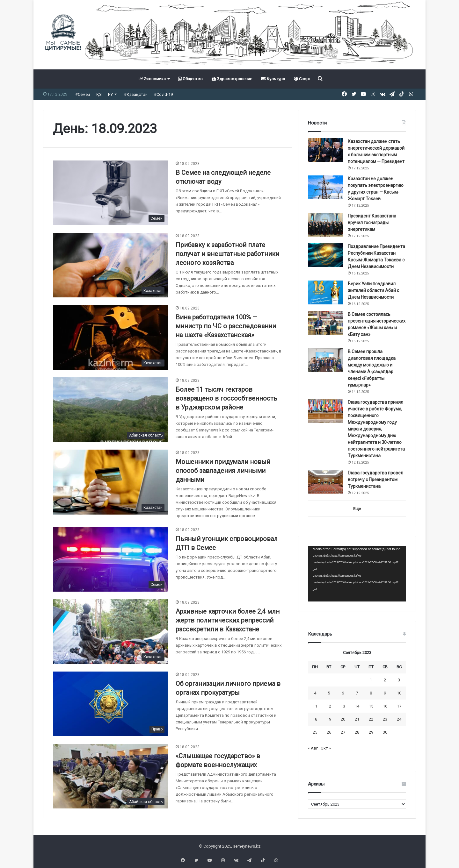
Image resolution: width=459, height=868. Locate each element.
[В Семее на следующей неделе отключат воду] (110, 193)
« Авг (313, 748)
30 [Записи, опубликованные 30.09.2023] (385, 732)
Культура (273, 79)
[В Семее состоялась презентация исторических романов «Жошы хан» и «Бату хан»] (325, 323)
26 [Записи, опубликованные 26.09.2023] (329, 732)
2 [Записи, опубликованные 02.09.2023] (385, 680)
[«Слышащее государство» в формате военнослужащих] (110, 776)
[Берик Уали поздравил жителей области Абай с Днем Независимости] (325, 292)
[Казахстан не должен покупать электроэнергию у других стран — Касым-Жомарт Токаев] (325, 187)
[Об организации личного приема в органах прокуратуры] (110, 704)
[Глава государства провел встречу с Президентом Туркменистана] (325, 482)
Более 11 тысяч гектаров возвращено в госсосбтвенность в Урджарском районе (226, 398)
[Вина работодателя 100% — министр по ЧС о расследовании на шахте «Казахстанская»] (110, 337)
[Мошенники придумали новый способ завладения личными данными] (110, 482)
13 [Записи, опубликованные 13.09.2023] (343, 706)
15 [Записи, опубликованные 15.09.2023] (371, 706)
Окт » (326, 748)
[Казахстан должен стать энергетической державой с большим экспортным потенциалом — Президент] (325, 150)
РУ (110, 94)
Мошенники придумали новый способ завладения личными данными (223, 471)
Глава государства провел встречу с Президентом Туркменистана (375, 480)
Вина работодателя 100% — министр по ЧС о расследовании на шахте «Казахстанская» (226, 326)
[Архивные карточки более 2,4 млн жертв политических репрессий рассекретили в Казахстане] (110, 632)
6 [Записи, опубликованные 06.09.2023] (343, 693)
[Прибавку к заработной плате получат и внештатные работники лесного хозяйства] (110, 265)
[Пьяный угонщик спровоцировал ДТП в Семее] (110, 559)
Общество (190, 79)
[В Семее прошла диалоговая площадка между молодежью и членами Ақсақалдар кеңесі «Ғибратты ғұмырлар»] (325, 360)
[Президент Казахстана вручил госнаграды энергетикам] (325, 225)
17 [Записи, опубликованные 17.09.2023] (399, 706)
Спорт (302, 79)
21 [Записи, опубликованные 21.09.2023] (357, 719)
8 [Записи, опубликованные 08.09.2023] (371, 693)
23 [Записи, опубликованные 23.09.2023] (385, 719)
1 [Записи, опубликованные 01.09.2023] (371, 680)
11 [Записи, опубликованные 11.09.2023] (315, 706)
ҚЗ (99, 94)
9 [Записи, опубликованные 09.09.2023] (385, 693)
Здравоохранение (232, 79)
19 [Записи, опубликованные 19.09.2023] (329, 719)
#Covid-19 (163, 94)
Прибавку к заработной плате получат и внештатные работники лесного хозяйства (227, 254)
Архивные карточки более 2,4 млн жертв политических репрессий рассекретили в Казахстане (228, 620)
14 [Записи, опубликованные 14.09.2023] (357, 706)
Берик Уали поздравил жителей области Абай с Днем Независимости (373, 290)
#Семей (83, 94)
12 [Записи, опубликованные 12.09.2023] (329, 706)
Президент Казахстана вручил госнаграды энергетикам (372, 223)
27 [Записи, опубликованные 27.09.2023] (343, 732)
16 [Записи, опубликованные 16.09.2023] (385, 706)
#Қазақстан (136, 94)
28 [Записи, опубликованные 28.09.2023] (357, 732)
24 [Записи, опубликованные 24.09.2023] (399, 719)
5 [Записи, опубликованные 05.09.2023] (329, 693)
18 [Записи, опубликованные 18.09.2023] (315, 719)
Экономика (152, 79)
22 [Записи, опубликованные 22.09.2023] (371, 719)
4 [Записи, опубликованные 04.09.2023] (315, 693)
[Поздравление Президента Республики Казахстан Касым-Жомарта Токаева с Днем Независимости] (325, 255)
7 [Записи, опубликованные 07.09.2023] (357, 693)
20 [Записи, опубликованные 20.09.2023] (343, 719)
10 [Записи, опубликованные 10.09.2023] (399, 693)
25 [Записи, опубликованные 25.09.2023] (315, 732)
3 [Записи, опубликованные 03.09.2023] (399, 680)
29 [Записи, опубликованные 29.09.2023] (371, 732)
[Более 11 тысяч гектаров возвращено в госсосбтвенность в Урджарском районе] (110, 410)
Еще (357, 509)
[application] (357, 574)
